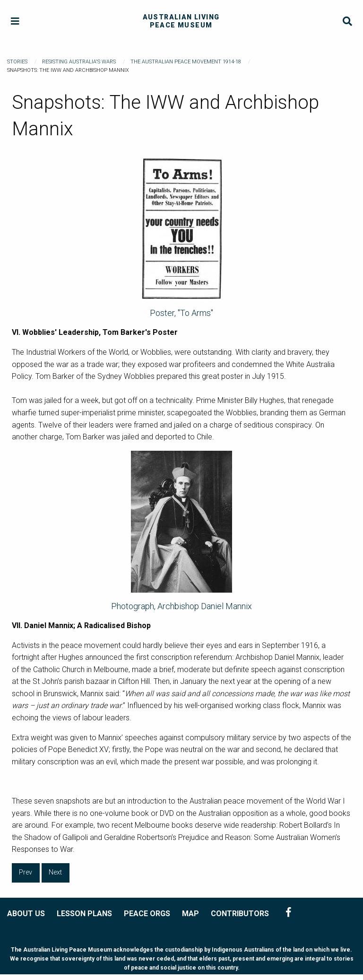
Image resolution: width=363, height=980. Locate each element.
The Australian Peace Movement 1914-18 (186, 62)
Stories (17, 62)
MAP (190, 914)
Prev (26, 872)
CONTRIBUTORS (240, 914)
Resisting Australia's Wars (79, 62)
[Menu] (15, 22)
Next (55, 872)
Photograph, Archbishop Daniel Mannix (181, 606)
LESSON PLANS (84, 914)
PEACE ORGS (147, 914)
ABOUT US (26, 914)
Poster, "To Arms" (181, 313)
